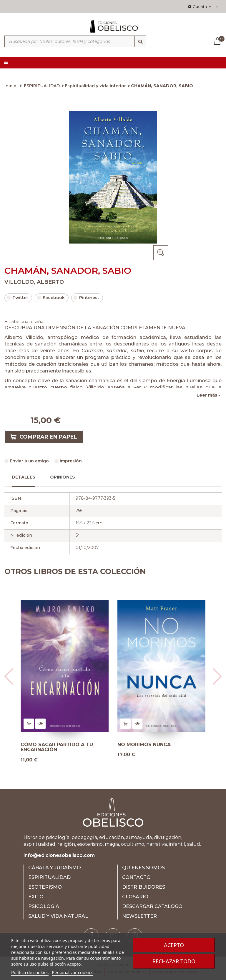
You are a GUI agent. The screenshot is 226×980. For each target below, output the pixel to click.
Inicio (10, 86)
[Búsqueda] (140, 41)
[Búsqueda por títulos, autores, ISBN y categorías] (75, 41)
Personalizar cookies (73, 972)
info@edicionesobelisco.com (59, 855)
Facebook (51, 298)
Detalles (24, 477)
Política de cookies (30, 972)
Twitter (17, 298)
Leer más (207, 395)
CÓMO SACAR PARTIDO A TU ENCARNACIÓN (57, 747)
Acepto (174, 945)
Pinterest (86, 298)
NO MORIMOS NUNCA (144, 745)
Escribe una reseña (24, 322)
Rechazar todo (174, 961)
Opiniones (63, 477)
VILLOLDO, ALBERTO (34, 282)
